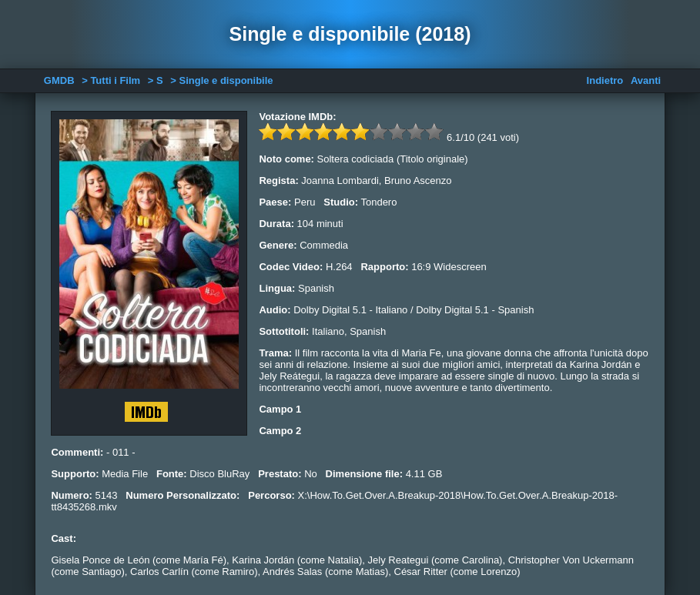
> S (156, 80)
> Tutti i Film (111, 80)
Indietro (605, 80)
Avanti (646, 80)
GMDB (59, 80)
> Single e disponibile (221, 80)
